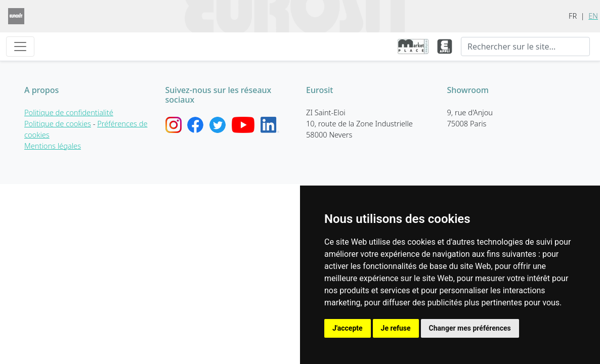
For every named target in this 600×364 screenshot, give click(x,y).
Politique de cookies (58, 123)
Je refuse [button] (396, 328)
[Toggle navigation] (20, 47)
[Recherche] (525, 47)
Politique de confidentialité (69, 112)
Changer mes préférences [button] (470, 328)
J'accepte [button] (348, 328)
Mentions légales (53, 146)
